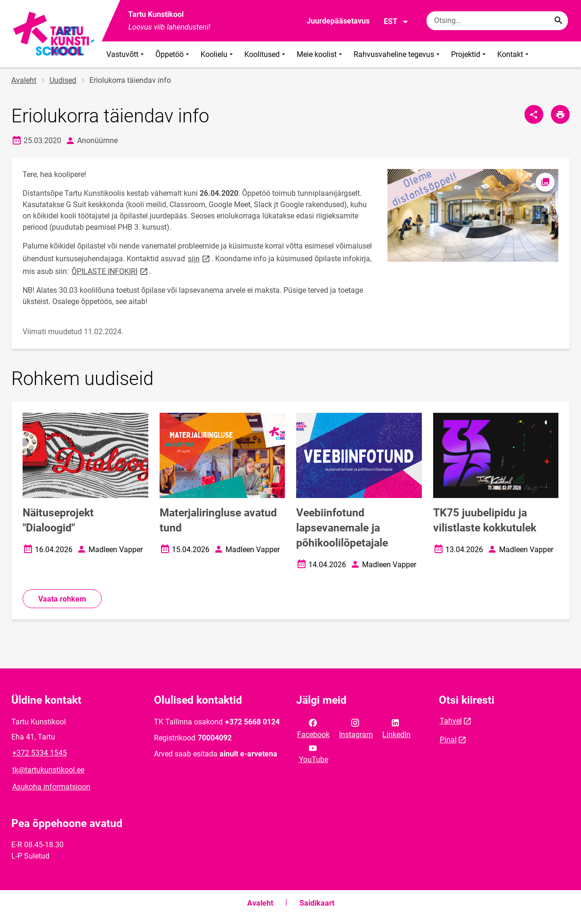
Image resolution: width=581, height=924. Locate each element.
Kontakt (514, 54)
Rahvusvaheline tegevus (398, 54)
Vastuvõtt (126, 54)
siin (200, 258)
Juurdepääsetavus (338, 21)
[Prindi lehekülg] (560, 114)
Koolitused (266, 54)
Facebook (313, 728)
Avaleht (24, 80)
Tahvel (451, 721)
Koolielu (218, 54)
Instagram (356, 728)
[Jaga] (534, 114)
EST (396, 22)
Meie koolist (320, 54)
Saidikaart (317, 903)
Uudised (63, 80)
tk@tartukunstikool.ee (48, 770)
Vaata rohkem (62, 599)
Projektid (469, 54)
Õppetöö (173, 54)
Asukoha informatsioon (51, 787)
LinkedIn (396, 728)
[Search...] (558, 21)
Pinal (448, 740)
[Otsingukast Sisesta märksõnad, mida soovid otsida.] (497, 21)
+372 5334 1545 (40, 753)
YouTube (314, 753)
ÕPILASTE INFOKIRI (110, 271)
